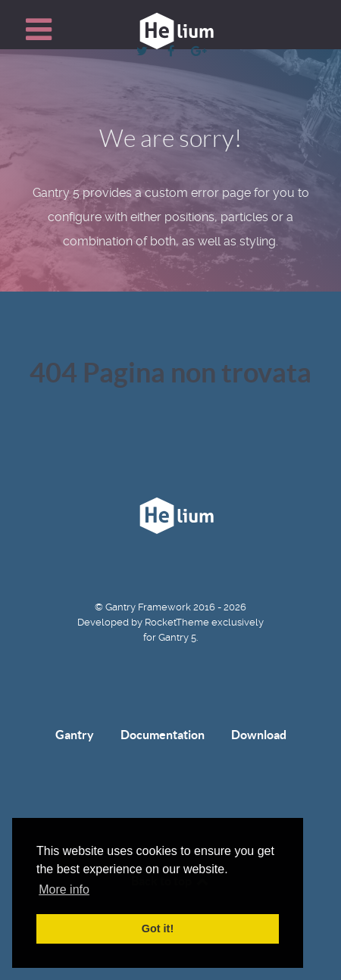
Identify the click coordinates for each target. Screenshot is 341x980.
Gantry (75, 735)
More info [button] (64, 889)
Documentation (163, 735)
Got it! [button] (158, 929)
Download (259, 735)
